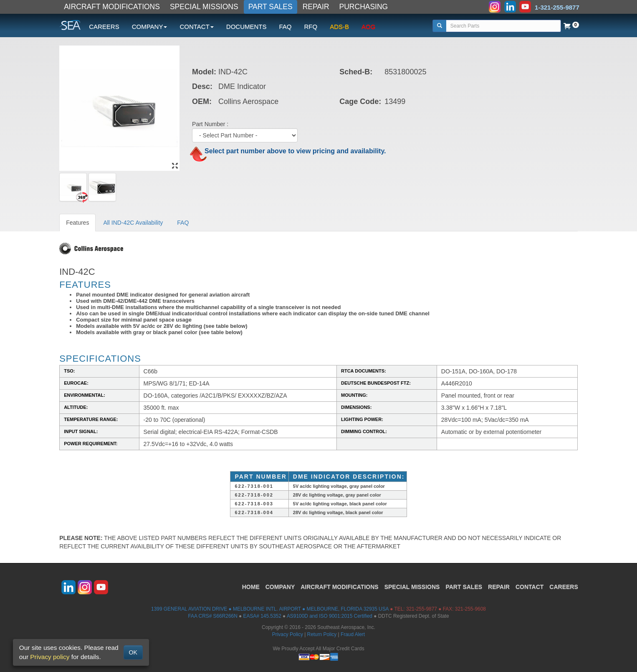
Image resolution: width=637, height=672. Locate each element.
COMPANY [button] (150, 27)
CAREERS (104, 27)
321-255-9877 (422, 609)
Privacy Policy (288, 634)
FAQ (285, 27)
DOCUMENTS (246, 27)
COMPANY (280, 587)
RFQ (311, 27)
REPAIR (316, 7)
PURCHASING (364, 7)
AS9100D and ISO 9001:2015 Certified (330, 616)
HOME (251, 587)
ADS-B (339, 27)
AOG (368, 27)
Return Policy (322, 634)
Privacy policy (50, 657)
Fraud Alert (353, 634)
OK (133, 652)
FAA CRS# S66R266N (212, 616)
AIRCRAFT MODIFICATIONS (112, 7)
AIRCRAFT (339, 587)
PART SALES (270, 7)
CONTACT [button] (196, 27)
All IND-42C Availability (133, 223)
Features (77, 223)
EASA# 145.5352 (262, 616)
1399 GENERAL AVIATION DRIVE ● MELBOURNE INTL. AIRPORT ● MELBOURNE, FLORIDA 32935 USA (270, 609)
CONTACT (530, 587)
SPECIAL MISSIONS (204, 7)
